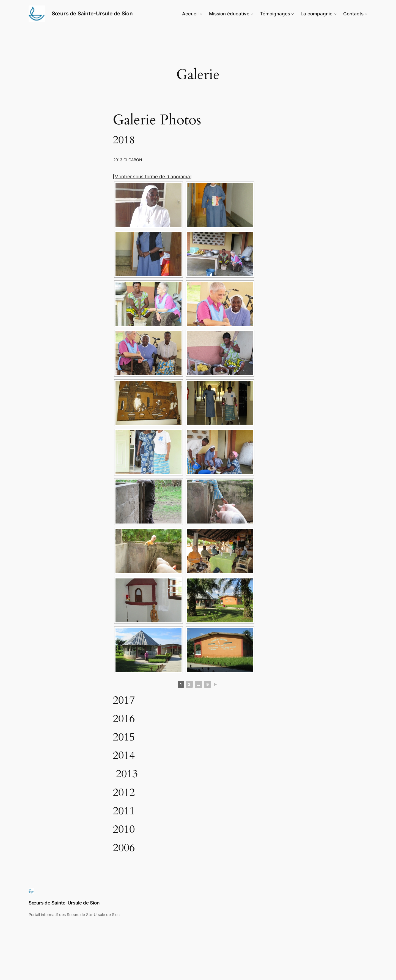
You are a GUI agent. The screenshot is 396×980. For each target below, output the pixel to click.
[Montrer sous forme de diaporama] (152, 177)
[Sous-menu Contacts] (366, 14)
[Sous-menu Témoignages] (293, 14)
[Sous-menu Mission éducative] (252, 14)
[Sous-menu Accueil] (201, 14)
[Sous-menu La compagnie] (335, 14)
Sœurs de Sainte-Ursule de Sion (92, 13)
